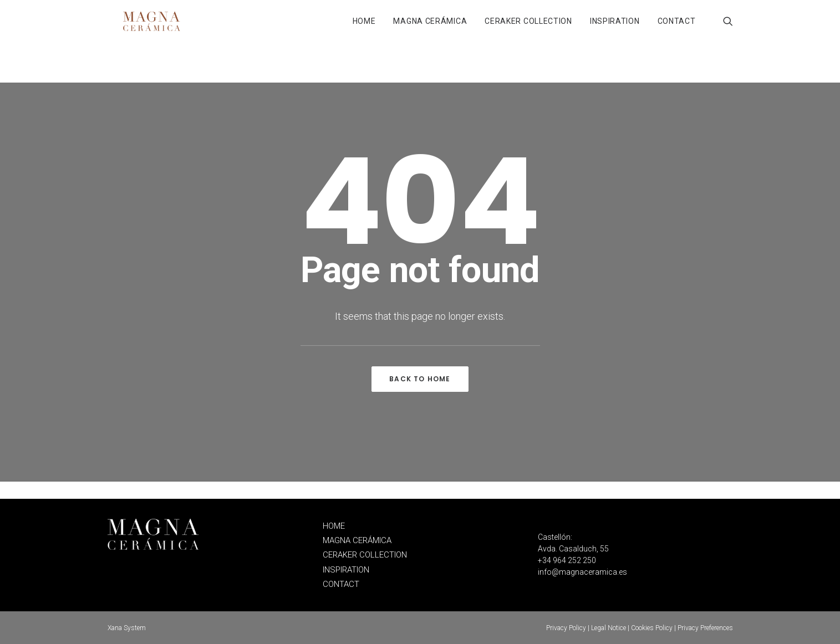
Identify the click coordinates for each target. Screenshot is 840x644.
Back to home (420, 396)
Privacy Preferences (705, 628)
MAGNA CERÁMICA (430, 30)
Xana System (127, 628)
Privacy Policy (566, 628)
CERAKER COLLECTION (528, 30)
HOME (364, 30)
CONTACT (677, 30)
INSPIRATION (615, 30)
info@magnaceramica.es (582, 573)
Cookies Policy (652, 628)
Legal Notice (609, 628)
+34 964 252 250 (567, 561)
